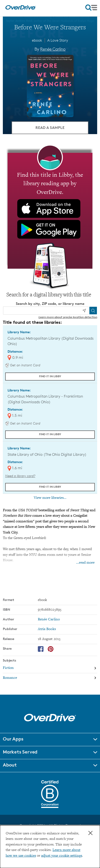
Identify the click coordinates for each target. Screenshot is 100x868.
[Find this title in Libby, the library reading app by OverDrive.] (50, 211)
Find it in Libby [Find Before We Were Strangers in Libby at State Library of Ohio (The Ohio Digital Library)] (50, 487)
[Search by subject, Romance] (50, 678)
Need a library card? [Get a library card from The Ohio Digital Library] (20, 476)
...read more (85, 563)
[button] (50, 740)
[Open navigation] (91, 8)
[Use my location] (84, 311)
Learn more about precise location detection (68, 317)
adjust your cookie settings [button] (62, 856)
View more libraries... (50, 498)
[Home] (21, 9)
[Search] (93, 311)
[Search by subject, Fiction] (50, 669)
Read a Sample (50, 127)
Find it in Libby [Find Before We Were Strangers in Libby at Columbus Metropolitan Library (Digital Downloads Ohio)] (50, 376)
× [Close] (90, 833)
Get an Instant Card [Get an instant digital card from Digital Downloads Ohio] (23, 365)
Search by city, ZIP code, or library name (50, 304)
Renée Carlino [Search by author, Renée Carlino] (53, 49)
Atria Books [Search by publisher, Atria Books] (47, 629)
